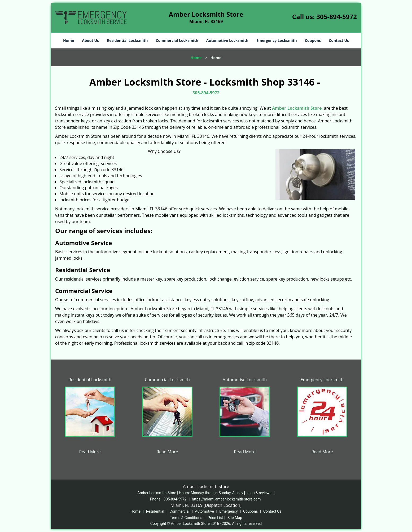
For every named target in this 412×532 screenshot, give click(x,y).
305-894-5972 (337, 17)
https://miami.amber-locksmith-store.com (226, 499)
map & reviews (260, 493)
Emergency (228, 511)
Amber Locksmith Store (297, 108)
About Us (90, 40)
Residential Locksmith (127, 40)
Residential (155, 511)
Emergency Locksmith (277, 40)
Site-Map (235, 518)
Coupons (313, 40)
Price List (215, 518)
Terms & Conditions (186, 518)
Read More (90, 452)
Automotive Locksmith (227, 40)
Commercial (180, 511)
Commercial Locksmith (177, 40)
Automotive (204, 511)
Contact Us (339, 40)
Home (69, 40)
